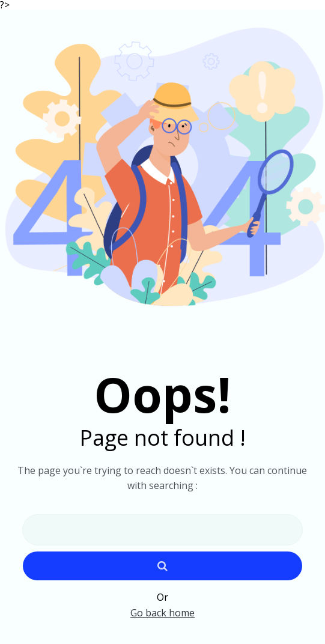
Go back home (163, 613)
